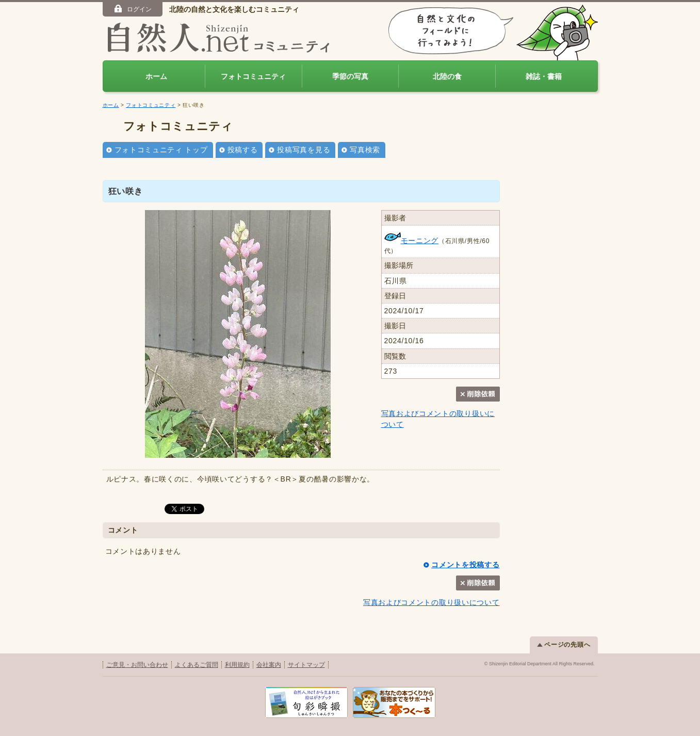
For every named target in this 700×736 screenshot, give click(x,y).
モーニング (412, 241)
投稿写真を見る (304, 150)
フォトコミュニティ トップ (161, 150)
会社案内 (269, 665)
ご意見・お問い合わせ (137, 665)
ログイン (132, 9)
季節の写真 (350, 76)
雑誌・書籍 (544, 76)
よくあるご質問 (197, 665)
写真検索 (365, 150)
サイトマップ (306, 665)
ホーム (156, 76)
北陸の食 (447, 76)
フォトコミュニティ (253, 76)
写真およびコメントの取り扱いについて (432, 602)
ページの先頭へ (564, 645)
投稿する (243, 150)
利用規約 (237, 665)
